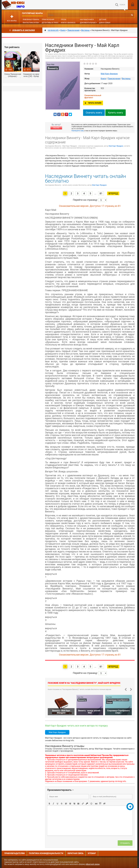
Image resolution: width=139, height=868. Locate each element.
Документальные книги (91, 23)
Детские (103, 20)
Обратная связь (75, 853)
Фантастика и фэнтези (33, 23)
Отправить (125, 843)
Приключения (48, 20)
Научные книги (87, 20)
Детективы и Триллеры (52, 23)
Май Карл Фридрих (109, 74)
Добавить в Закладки (22, 30)
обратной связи (93, 864)
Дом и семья (105, 23)
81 (101, 193)
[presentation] (49, 803)
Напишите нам (78, 131)
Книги (103, 79)
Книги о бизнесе (68, 23)
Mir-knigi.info (22, 5)
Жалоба (56, 128)
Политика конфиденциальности (46, 853)
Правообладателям (15, 853)
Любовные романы (31, 20)
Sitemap (92, 853)
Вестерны (126, 79)
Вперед (113, 193)
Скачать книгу (94, 113)
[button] (49, 803)
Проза (63, 20)
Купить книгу (116, 113)
